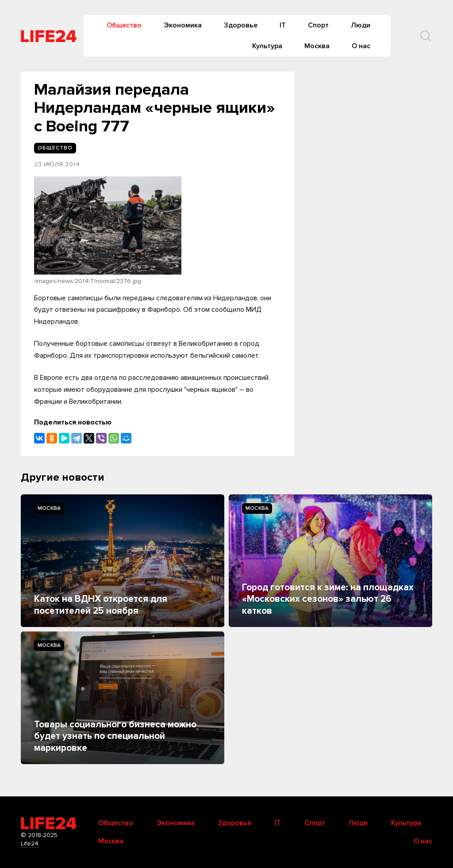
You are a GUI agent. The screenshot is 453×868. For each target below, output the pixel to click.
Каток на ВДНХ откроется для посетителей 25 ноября (101, 605)
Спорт (318, 25)
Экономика (183, 25)
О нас (361, 46)
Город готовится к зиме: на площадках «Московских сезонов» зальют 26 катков (328, 599)
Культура (267, 46)
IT (283, 25)
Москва (317, 46)
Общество (124, 25)
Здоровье (241, 25)
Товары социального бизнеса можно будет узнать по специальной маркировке (115, 736)
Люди (361, 25)
